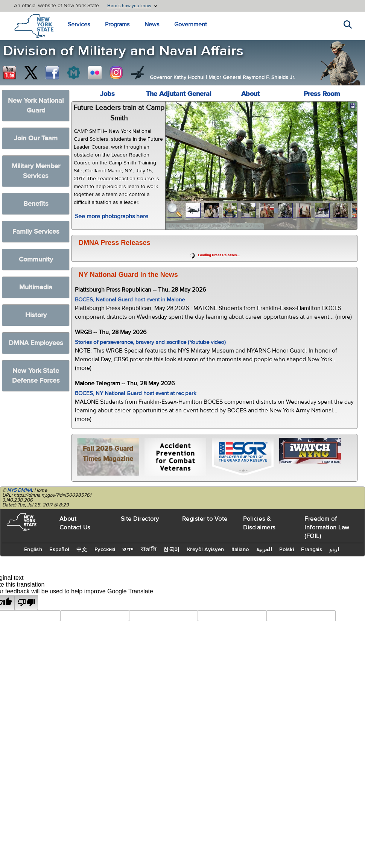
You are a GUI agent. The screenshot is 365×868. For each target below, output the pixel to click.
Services (79, 24)
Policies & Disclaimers (259, 523)
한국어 (172, 550)
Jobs (107, 94)
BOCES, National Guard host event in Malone (130, 300)
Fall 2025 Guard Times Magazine (108, 454)
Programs (117, 24)
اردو (334, 550)
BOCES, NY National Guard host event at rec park (136, 393)
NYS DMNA (20, 490)
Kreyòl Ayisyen (206, 550)
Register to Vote (205, 519)
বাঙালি (149, 550)
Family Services (36, 232)
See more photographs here (112, 216)
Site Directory (140, 519)
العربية (264, 550)
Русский (105, 550)
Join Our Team (36, 138)
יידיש (128, 550)
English (33, 550)
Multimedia (36, 287)
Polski (287, 550)
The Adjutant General (179, 94)
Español (59, 550)
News (152, 24)
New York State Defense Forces (36, 376)
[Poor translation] (26, 603)
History (36, 315)
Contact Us (75, 527)
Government (191, 24)
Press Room (322, 94)
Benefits (36, 204)
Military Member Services (36, 171)
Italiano (240, 550)
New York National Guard (36, 106)
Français (312, 550)
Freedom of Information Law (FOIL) (327, 527)
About (250, 94)
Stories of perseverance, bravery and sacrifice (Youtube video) (150, 342)
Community (36, 259)
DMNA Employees (36, 343)
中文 (82, 550)
